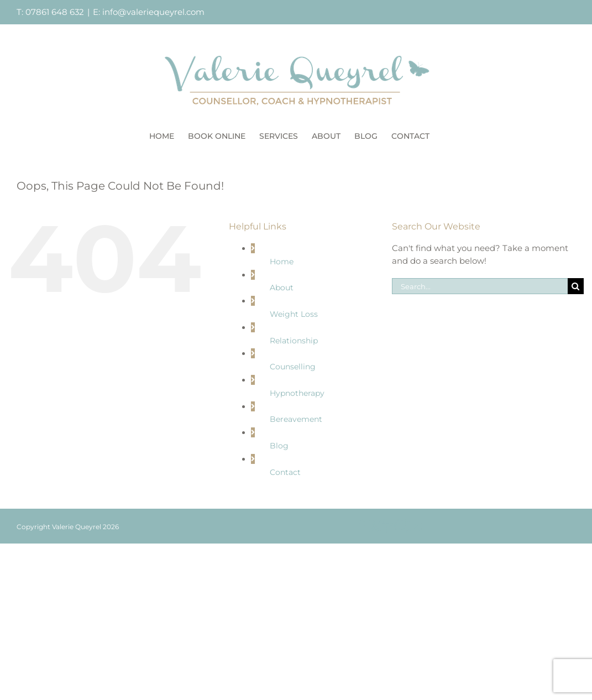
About (282, 288)
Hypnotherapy (297, 393)
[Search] (576, 286)
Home (282, 262)
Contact (285, 472)
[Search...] (480, 286)
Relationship (294, 341)
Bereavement (296, 419)
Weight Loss (294, 314)
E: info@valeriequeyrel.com (149, 12)
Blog (279, 446)
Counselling (293, 367)
